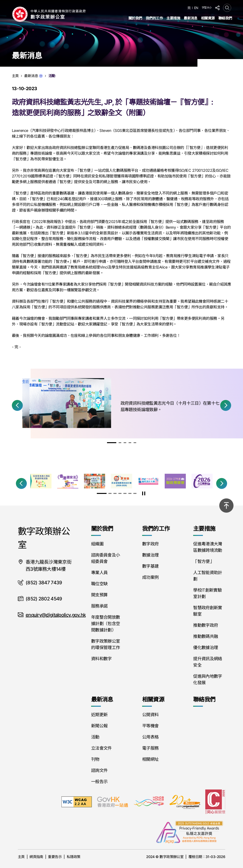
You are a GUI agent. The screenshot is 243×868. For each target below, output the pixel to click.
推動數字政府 (206, 625)
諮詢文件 (99, 770)
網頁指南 (36, 857)
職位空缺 (99, 584)
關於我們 (135, 18)
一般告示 (99, 782)
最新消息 (191, 18)
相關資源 (208, 18)
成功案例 (150, 577)
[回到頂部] (226, 506)
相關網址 (150, 759)
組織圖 (97, 544)
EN (196, 8)
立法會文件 (101, 748)
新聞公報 (99, 726)
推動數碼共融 (206, 636)
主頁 (21, 857)
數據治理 (150, 555)
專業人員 (99, 573)
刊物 (95, 759)
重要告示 (55, 857)
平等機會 (150, 726)
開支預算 (99, 595)
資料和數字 (101, 659)
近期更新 (99, 715)
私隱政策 (74, 857)
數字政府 (150, 544)
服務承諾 (99, 606)
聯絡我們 (225, 18)
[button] (17, 405)
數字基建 (150, 566)
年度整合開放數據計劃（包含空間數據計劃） (106, 624)
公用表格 (150, 737)
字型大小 (207, 8)
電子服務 (150, 748)
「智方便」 (203, 561)
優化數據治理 (206, 648)
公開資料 (150, 715)
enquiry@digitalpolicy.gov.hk (56, 615)
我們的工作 (154, 18)
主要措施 (173, 18)
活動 (95, 737)
